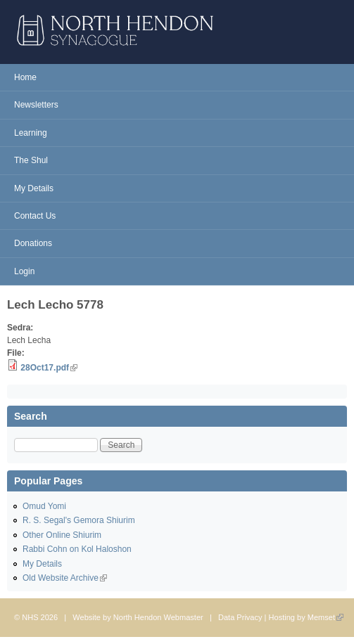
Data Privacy (240, 617)
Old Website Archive (65, 578)
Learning (31, 133)
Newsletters (36, 105)
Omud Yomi (44, 506)
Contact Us (35, 216)
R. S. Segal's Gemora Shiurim (79, 520)
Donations (33, 243)
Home (25, 77)
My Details (34, 188)
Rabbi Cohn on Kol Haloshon (77, 549)
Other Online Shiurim (62, 535)
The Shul (31, 160)
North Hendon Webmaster (158, 617)
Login (24, 271)
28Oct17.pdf (49, 368)
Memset (325, 617)
